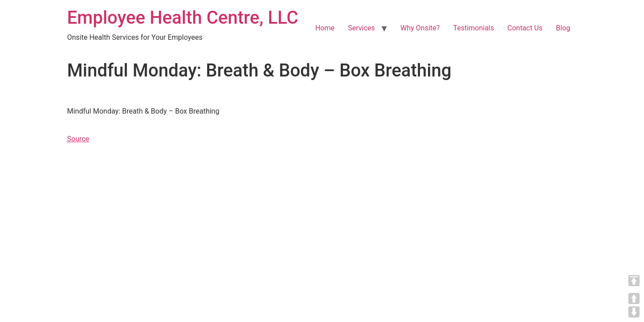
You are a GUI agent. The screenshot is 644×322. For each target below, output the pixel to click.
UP (634, 299)
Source (78, 139)
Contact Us (525, 28)
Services (361, 28)
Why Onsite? (420, 28)
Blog (563, 28)
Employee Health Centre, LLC (183, 18)
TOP (634, 281)
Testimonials (473, 28)
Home (325, 28)
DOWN (634, 312)
